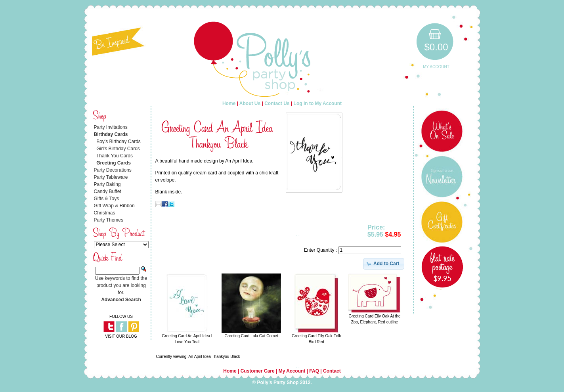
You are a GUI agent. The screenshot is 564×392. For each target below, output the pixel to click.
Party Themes (109, 220)
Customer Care (258, 371)
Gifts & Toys (107, 199)
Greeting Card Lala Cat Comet (251, 336)
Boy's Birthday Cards (119, 142)
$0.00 (436, 47)
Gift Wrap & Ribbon (114, 206)
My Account (436, 67)
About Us (250, 103)
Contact (332, 371)
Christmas (105, 213)
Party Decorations (113, 170)
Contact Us (277, 103)
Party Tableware (111, 177)
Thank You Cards (115, 156)
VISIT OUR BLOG (121, 336)
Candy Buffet (108, 191)
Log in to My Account (318, 103)
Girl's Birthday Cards (118, 149)
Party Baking (107, 184)
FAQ (314, 371)
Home (229, 103)
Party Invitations (111, 127)
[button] (384, 264)
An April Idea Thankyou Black (214, 357)
